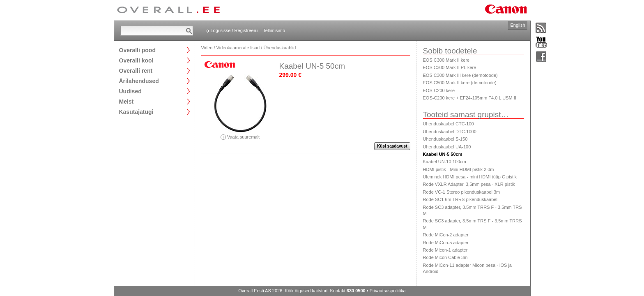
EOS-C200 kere (439, 90)
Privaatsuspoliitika (388, 291)
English (517, 25)
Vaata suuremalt (240, 134)
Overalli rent (136, 71)
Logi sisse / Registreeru (234, 30)
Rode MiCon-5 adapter (446, 243)
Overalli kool (136, 60)
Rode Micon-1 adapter (445, 250)
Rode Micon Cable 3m (445, 257)
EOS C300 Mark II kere (446, 60)
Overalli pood (137, 50)
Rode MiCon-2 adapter (446, 235)
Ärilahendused (139, 81)
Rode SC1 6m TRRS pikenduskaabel (460, 199)
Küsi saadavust (392, 146)
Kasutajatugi (136, 112)
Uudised (130, 91)
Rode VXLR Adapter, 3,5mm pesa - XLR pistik (469, 184)
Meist (126, 101)
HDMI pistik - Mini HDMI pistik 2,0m (459, 169)
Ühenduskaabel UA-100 (447, 147)
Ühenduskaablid (279, 48)
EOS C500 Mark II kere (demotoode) (460, 83)
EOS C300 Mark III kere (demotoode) (460, 75)
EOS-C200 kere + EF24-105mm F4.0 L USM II (470, 98)
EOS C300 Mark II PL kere (450, 67)
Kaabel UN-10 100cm (445, 162)
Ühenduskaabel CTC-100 (448, 124)
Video (207, 48)
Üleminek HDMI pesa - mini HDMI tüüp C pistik (470, 177)
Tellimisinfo (274, 30)
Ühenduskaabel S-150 (445, 139)
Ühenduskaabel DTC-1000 (450, 132)
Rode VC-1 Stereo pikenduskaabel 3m (462, 192)
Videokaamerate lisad (238, 48)
